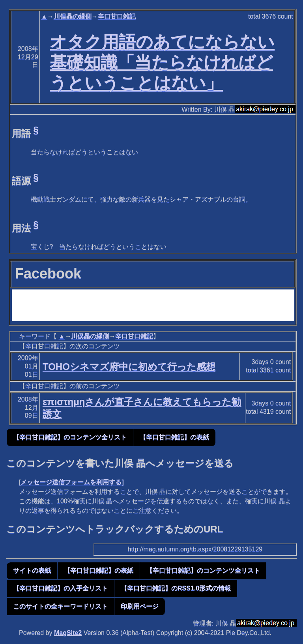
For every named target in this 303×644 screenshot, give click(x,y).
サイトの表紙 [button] (32, 570)
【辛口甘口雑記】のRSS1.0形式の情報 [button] (176, 588)
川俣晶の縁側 (73, 16)
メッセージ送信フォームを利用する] (72, 482)
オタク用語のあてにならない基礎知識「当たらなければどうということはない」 (162, 62)
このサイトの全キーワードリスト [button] (60, 606)
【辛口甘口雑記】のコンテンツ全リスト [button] (70, 437)
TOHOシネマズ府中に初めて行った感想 (129, 367)
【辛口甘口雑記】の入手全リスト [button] (60, 588)
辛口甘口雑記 (117, 16)
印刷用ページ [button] (140, 606)
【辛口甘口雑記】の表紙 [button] (174, 437)
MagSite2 (68, 633)
